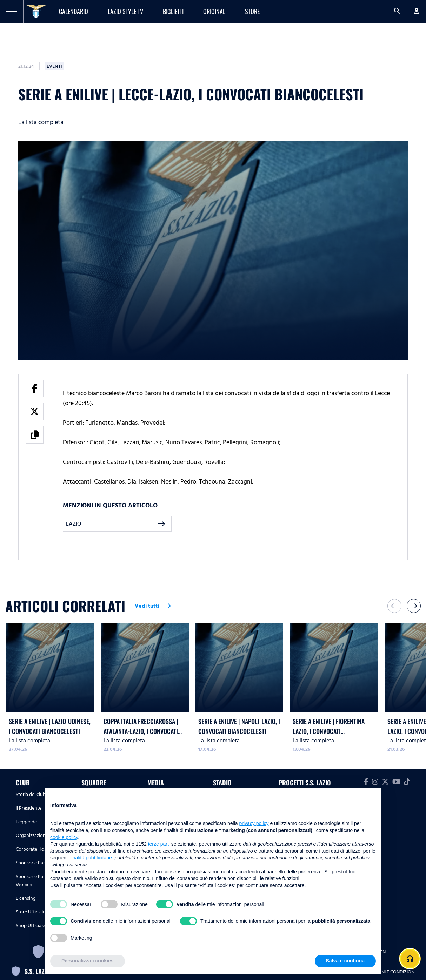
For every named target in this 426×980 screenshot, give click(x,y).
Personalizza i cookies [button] (88, 961)
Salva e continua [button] (345, 961)
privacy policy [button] (254, 823)
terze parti (159, 844)
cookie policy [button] (64, 837)
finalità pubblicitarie (91, 858)
